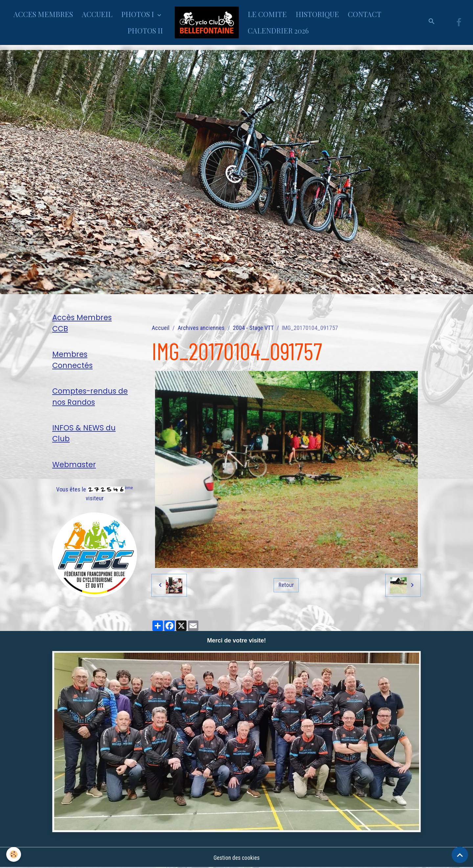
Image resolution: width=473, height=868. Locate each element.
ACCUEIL (97, 14)
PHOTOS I (138, 14)
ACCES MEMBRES (43, 14)
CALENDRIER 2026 (278, 31)
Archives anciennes (201, 328)
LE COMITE (267, 14)
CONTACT (365, 14)
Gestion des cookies (236, 858)
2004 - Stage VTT (253, 328)
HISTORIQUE (317, 14)
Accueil (161, 328)
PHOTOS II (145, 31)
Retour (286, 585)
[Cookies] (14, 854)
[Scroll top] (460, 855)
